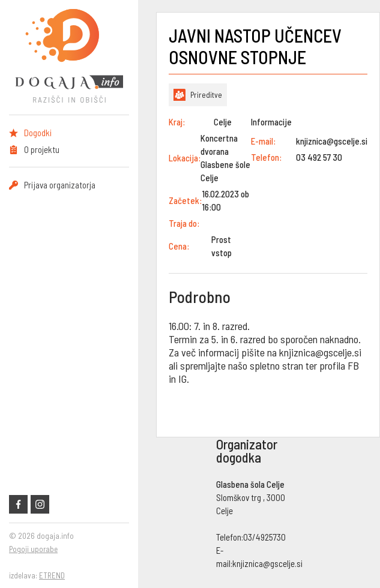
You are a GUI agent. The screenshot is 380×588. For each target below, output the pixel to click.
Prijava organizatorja (60, 185)
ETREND (52, 575)
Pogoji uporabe (33, 549)
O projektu (42, 149)
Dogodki (38, 133)
